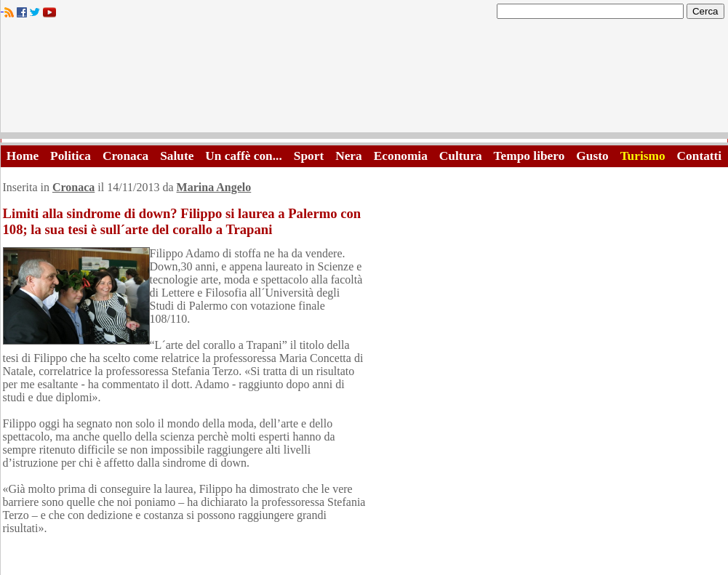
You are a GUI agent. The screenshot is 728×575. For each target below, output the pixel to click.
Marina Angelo (214, 187)
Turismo (643, 156)
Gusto (592, 156)
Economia (401, 156)
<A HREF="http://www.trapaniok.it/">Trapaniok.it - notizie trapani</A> (364, 80)
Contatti (700, 156)
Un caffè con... (243, 156)
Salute (177, 156)
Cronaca (125, 156)
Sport (309, 156)
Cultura (461, 156)
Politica (71, 156)
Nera (349, 156)
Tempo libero (529, 156)
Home (23, 156)
